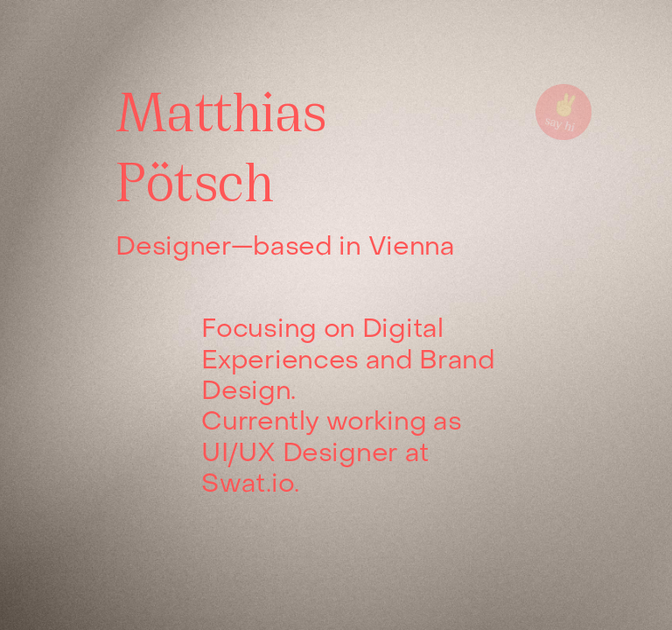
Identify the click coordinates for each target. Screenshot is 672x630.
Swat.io (248, 485)
